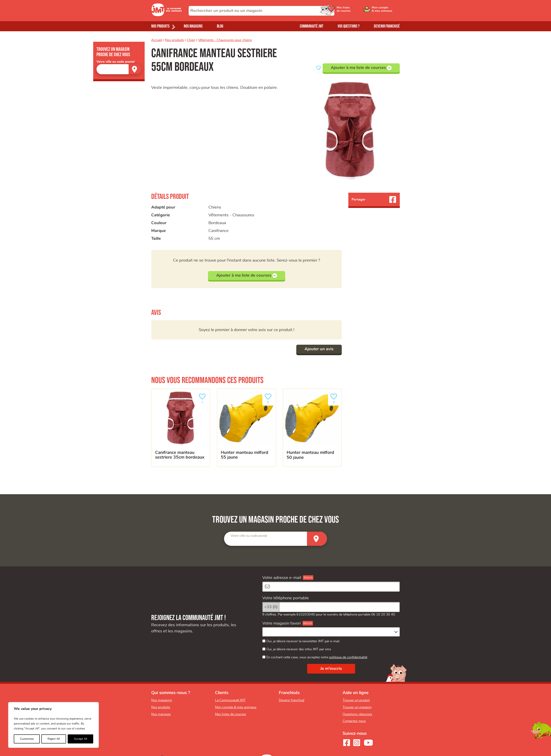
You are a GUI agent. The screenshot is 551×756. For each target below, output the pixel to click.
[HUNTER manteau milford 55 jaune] (246, 428)
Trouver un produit (356, 700)
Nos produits (174, 40)
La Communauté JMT (230, 700)
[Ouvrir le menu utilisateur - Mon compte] (386, 11)
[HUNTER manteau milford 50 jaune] (312, 428)
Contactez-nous (354, 721)
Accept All (80, 739)
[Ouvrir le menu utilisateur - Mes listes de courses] (355, 11)
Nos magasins (193, 26)
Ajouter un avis (319, 349)
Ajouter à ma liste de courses (361, 68)
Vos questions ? (349, 26)
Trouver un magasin (357, 707)
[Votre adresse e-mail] (331, 587)
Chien (191, 40)
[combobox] (262, 11)
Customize (27, 739)
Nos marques (161, 714)
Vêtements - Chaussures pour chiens (225, 40)
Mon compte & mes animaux (236, 707)
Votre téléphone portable (286, 598)
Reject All (54, 739)
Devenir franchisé (387, 26)
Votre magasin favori (282, 623)
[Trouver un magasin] (135, 69)
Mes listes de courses (231, 714)
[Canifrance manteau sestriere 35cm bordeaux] (181, 428)
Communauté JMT (312, 26)
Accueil (157, 40)
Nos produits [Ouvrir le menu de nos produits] (160, 26)
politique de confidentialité (348, 657)
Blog (220, 26)
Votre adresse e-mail (282, 578)
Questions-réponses (357, 714)
